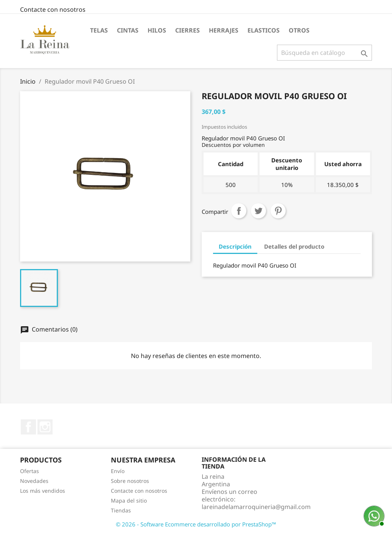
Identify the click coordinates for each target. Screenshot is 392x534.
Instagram (45, 427)
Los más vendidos (43, 491)
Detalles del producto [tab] (294, 246)
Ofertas (30, 471)
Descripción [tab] (235, 246)
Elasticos (264, 30)
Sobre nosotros (130, 481)
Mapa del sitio (129, 501)
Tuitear (258, 211)
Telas (99, 30)
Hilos (157, 30)
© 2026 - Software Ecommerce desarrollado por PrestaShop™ (196, 524)
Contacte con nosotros (53, 9)
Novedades (34, 481)
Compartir (239, 211)
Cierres (187, 30)
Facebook (28, 427)
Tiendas (121, 510)
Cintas (128, 30)
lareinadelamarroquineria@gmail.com (256, 507)
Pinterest (278, 211)
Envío (118, 471)
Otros (299, 30)
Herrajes (224, 30)
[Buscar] (324, 53)
